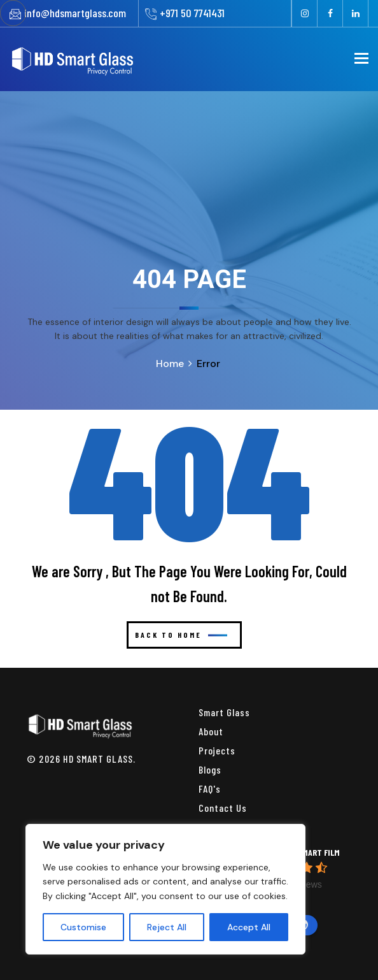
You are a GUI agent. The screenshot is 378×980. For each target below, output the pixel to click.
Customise (83, 927)
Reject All (167, 927)
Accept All (249, 927)
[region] (165, 889)
